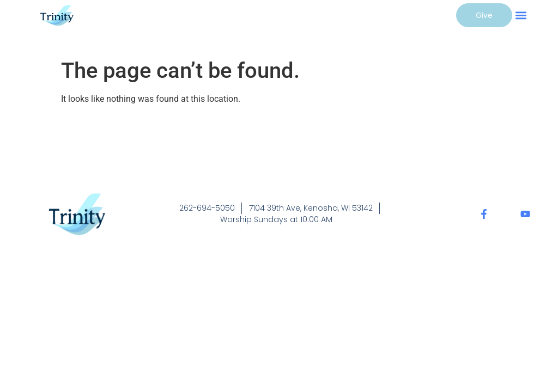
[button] (521, 15)
